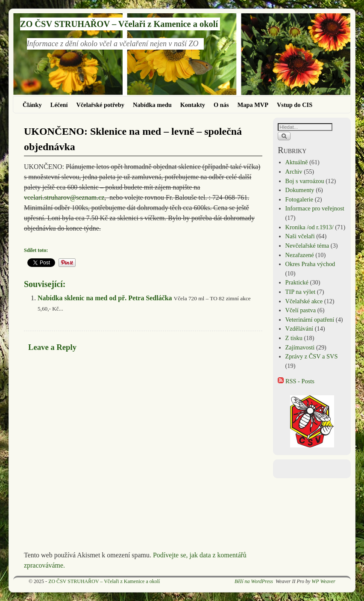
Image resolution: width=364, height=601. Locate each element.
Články (32, 105)
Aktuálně (297, 162)
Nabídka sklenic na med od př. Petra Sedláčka (105, 298)
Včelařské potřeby (100, 105)
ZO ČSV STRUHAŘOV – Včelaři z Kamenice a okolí (119, 24)
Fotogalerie (299, 199)
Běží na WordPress (254, 581)
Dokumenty (300, 190)
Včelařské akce (304, 301)
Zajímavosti (300, 347)
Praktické (297, 282)
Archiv (294, 172)
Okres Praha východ (310, 264)
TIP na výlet (301, 292)
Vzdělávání (299, 329)
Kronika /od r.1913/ (310, 227)
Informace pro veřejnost (315, 208)
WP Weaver (323, 581)
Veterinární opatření (310, 320)
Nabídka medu (152, 105)
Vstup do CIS (295, 105)
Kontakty (193, 105)
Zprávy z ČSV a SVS (312, 356)
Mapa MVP (253, 105)
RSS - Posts (296, 381)
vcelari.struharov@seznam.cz (64, 197)
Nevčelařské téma (307, 246)
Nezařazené (300, 255)
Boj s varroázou (305, 181)
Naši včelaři (300, 236)
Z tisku (294, 338)
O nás (221, 105)
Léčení (59, 105)
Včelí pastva (301, 310)
